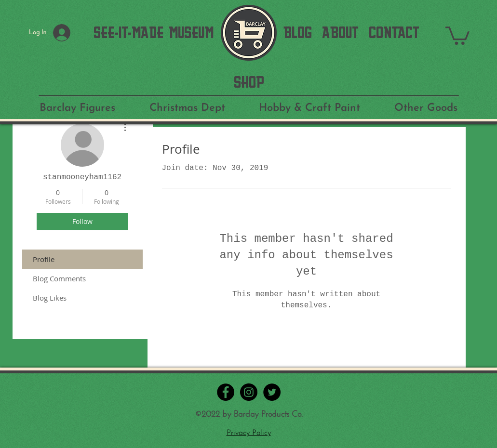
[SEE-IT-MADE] (128, 33)
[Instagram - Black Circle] (249, 392)
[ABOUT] (340, 33)
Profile (44, 259)
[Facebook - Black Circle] (226, 392)
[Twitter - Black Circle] (272, 392)
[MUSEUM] (191, 33)
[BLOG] (298, 33)
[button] (457, 35)
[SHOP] (249, 82)
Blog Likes (50, 298)
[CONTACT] (394, 33)
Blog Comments (59, 278)
